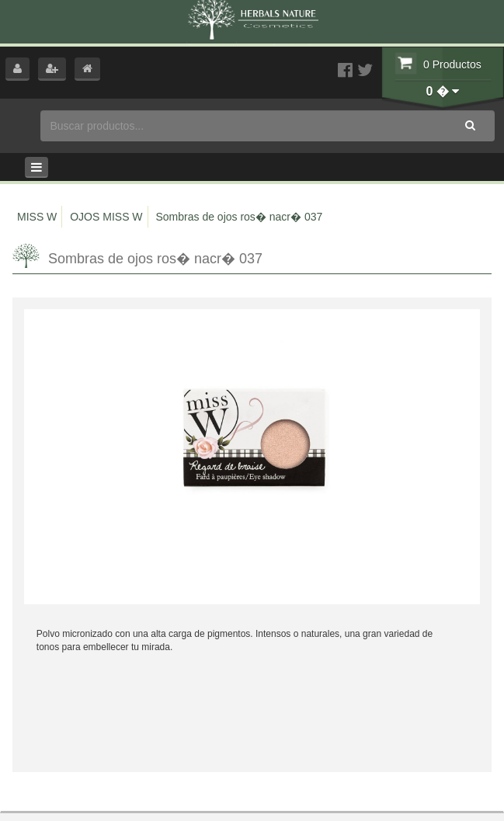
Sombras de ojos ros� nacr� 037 (239, 217)
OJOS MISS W (106, 217)
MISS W (37, 217)
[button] (17, 69)
